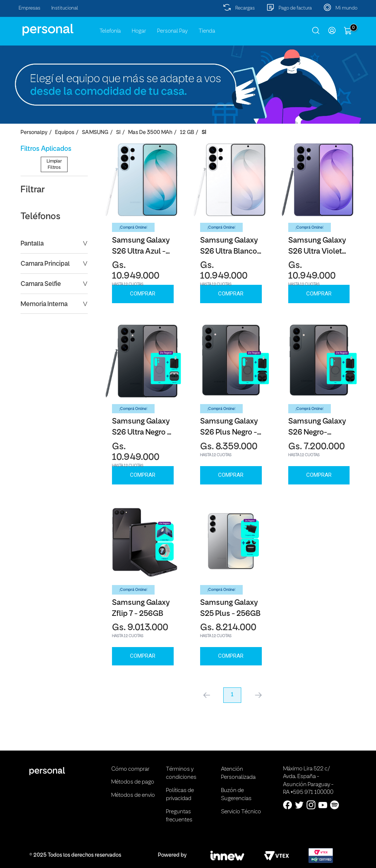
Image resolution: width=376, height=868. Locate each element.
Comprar (143, 294)
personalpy (34, 133)
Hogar (139, 31)
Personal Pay (172, 31)
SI (118, 133)
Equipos (65, 133)
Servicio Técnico (241, 812)
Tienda (207, 31)
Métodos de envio (133, 795)
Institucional (65, 8)
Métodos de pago (133, 782)
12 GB (187, 133)
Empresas (30, 8)
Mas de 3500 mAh (150, 133)
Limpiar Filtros (54, 223)
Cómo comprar (130, 769)
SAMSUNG (95, 133)
